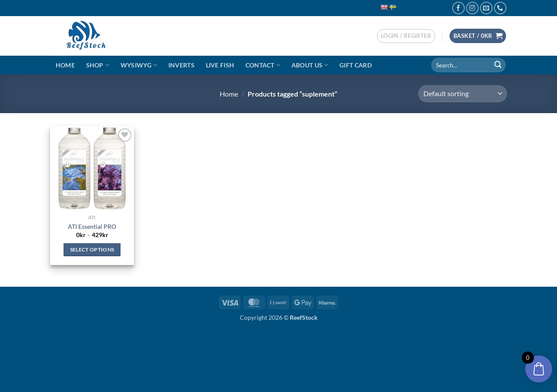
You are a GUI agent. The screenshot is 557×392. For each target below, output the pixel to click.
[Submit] (498, 65)
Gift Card (356, 65)
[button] (406, 36)
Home (65, 65)
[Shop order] (463, 94)
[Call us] (500, 8)
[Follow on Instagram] (472, 8)
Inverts (181, 65)
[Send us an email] (486, 8)
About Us (310, 65)
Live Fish (220, 65)
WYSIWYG (139, 65)
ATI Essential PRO (92, 226)
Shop (98, 65)
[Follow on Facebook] (458, 8)
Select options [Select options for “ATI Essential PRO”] (92, 250)
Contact (263, 65)
